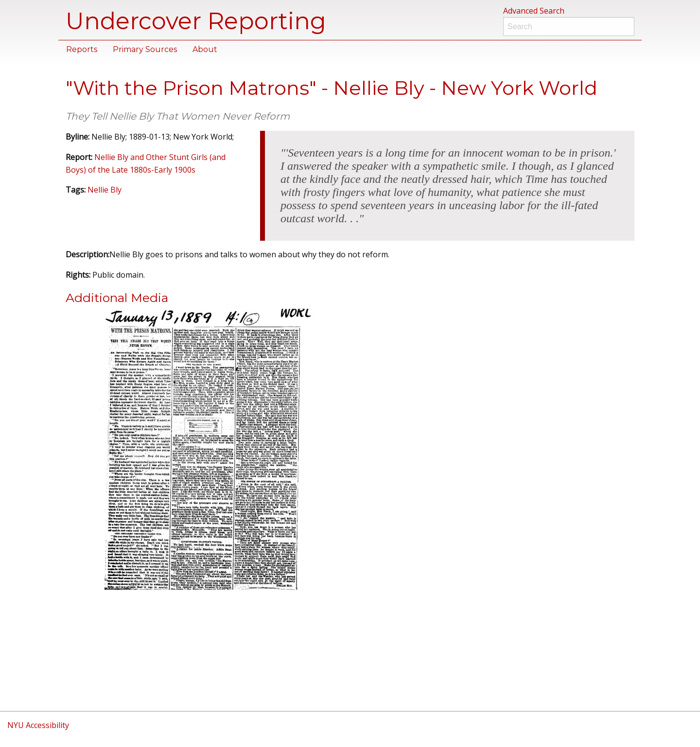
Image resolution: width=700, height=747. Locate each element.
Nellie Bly (105, 190)
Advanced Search (534, 11)
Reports (82, 49)
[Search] (569, 27)
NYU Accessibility (38, 725)
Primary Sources (145, 49)
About (205, 49)
